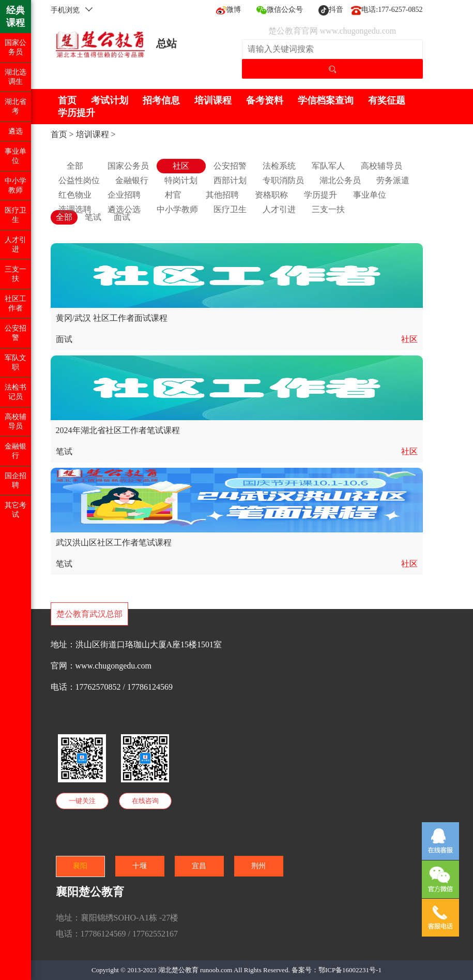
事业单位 (370, 195)
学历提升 (77, 113)
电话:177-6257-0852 (387, 10)
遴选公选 (124, 209)
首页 (67, 100)
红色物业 (75, 195)
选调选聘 (75, 209)
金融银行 (132, 180)
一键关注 (82, 801)
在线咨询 (145, 801)
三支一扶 (328, 209)
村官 (173, 195)
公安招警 (230, 166)
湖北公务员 (340, 180)
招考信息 (161, 100)
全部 (75, 166)
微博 (228, 10)
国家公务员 (128, 166)
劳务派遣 (393, 180)
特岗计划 (181, 180)
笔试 (93, 217)
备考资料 (265, 100)
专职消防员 (283, 180)
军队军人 (328, 166)
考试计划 (110, 100)
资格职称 (271, 195)
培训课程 (213, 100)
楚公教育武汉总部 (89, 614)
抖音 (331, 10)
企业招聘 (124, 195)
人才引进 (279, 209)
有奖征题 (387, 100)
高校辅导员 (382, 166)
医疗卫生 (230, 209)
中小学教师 (177, 209)
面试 (122, 217)
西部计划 (230, 180)
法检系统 (279, 166)
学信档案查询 (326, 100)
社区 (181, 166)
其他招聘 (222, 195)
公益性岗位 (79, 180)
